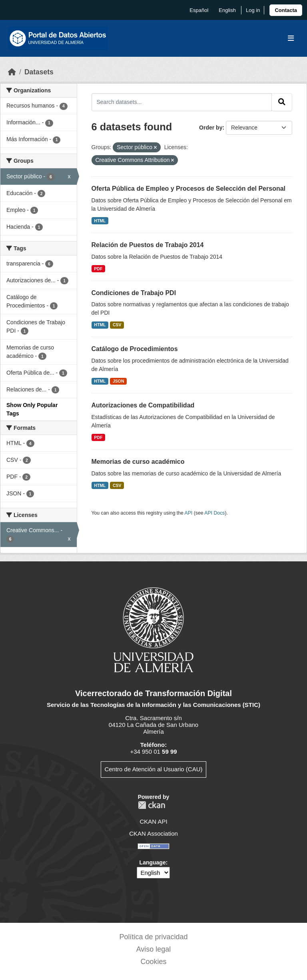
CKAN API (153, 821)
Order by (211, 128)
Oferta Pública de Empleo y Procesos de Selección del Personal (189, 189)
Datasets (39, 72)
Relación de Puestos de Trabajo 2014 (148, 245)
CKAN (152, 805)
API (189, 513)
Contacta (286, 10)
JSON (119, 381)
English (227, 10)
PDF (98, 269)
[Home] (12, 72)
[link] (286, 10)
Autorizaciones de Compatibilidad (143, 405)
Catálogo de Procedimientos (135, 349)
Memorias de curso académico (138, 462)
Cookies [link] (153, 962)
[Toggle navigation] (291, 39)
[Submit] (282, 102)
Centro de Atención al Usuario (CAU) (153, 769)
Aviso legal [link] (154, 949)
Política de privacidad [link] (153, 937)
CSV (117, 325)
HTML (100, 221)
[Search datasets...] (182, 102)
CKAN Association (153, 833)
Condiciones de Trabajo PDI (134, 293)
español (199, 10)
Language (153, 862)
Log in (253, 10)
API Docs (214, 513)
